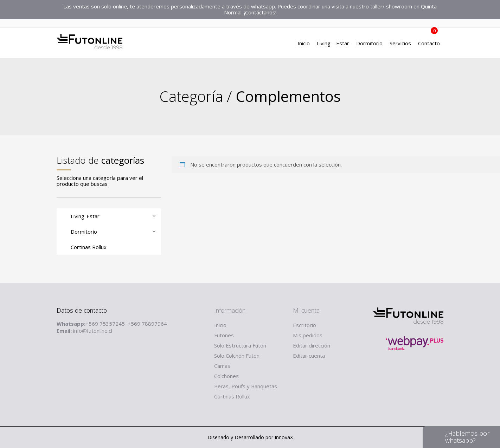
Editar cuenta (309, 356)
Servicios (400, 44)
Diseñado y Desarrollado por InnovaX (250, 437)
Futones (224, 335)
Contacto (429, 44)
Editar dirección (312, 345)
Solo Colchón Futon (237, 356)
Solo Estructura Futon (240, 345)
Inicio (304, 44)
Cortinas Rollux (232, 396)
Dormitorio (369, 44)
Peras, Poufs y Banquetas (246, 386)
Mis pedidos (308, 335)
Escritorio (305, 325)
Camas (222, 366)
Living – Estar (333, 44)
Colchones (226, 376)
